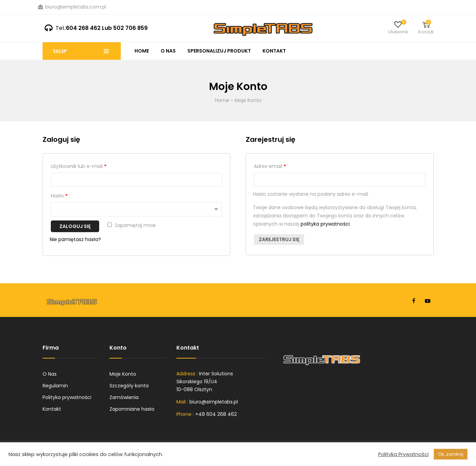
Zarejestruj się (279, 239)
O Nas (168, 51)
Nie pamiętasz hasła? (75, 239)
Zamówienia (124, 397)
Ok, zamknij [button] (451, 454)
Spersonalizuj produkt (219, 51)
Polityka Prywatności (403, 454)
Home (142, 51)
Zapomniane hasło (132, 409)
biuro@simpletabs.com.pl (72, 7)
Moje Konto (123, 374)
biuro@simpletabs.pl (214, 402)
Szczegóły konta (129, 386)
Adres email (270, 166)
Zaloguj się (75, 226)
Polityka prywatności (67, 397)
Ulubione (398, 32)
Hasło (59, 196)
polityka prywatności (325, 224)
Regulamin (55, 386)
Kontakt (274, 51)
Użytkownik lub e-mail (79, 166)
